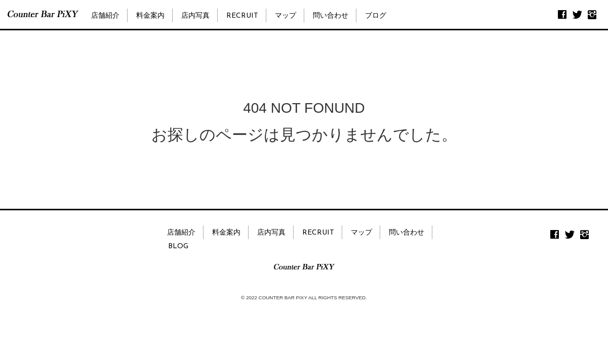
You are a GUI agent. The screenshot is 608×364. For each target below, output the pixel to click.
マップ (286, 16)
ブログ (376, 16)
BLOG (178, 246)
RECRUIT (242, 16)
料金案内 (150, 16)
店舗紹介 (105, 16)
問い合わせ (331, 16)
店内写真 (195, 16)
